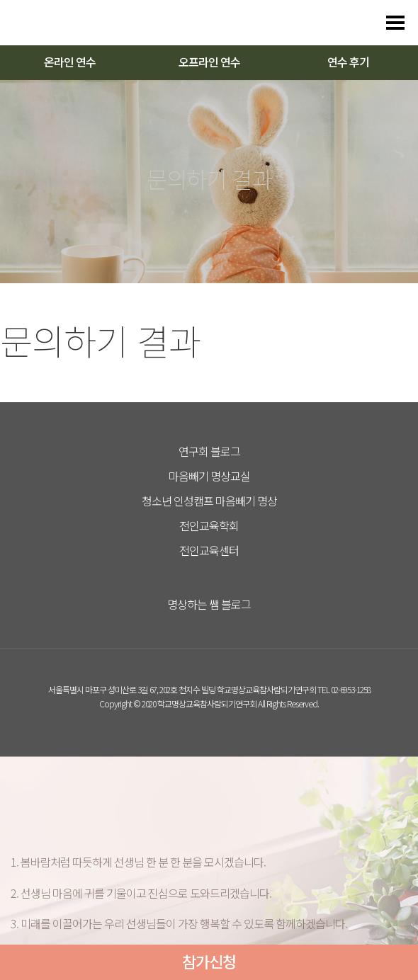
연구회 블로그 (209, 451)
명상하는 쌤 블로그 (209, 604)
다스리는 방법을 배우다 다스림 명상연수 (79, 23)
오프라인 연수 (209, 62)
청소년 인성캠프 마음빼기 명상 (209, 501)
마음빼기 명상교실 (209, 476)
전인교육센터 (209, 550)
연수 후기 (348, 62)
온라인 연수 (70, 62)
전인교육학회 (209, 525)
